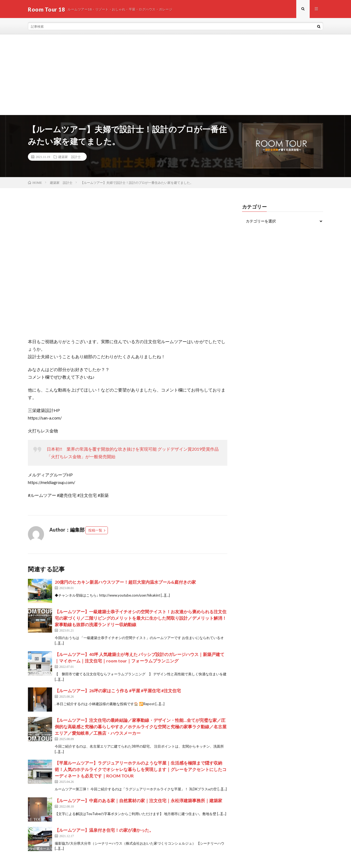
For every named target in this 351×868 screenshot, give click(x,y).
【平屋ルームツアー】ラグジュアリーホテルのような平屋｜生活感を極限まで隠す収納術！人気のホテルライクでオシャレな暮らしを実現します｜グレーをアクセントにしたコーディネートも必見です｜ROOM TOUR (141, 770)
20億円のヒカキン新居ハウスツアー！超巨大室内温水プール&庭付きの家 (125, 583)
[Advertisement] (175, 76)
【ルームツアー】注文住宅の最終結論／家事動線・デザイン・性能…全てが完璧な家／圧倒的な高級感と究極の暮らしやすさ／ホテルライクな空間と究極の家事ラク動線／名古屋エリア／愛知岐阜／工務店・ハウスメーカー (141, 727)
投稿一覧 (95, 531)
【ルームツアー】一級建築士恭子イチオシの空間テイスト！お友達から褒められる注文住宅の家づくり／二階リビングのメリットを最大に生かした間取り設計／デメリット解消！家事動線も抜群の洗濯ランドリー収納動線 (141, 619)
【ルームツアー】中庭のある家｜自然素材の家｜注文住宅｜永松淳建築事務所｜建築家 (138, 801)
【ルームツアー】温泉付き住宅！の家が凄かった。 (104, 831)
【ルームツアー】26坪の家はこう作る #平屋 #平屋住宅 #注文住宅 (118, 691)
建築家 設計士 (70, 157)
